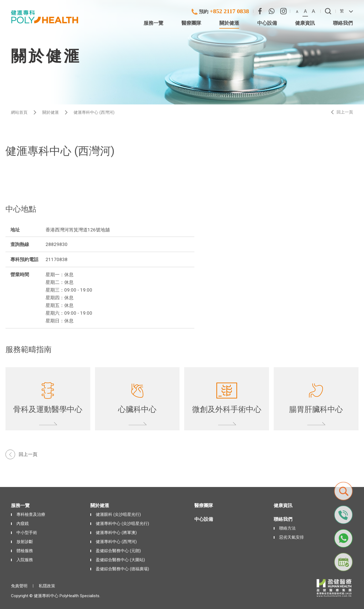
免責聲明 (19, 586)
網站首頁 (19, 112)
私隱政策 (47, 586)
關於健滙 (51, 112)
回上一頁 (345, 112)
